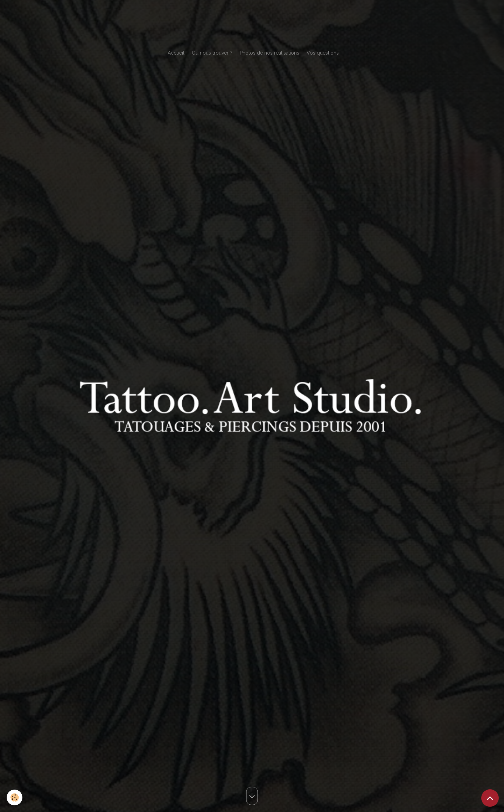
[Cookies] (15, 797)
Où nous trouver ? (212, 53)
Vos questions (323, 53)
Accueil (176, 53)
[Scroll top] (490, 798)
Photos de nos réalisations (269, 53)
